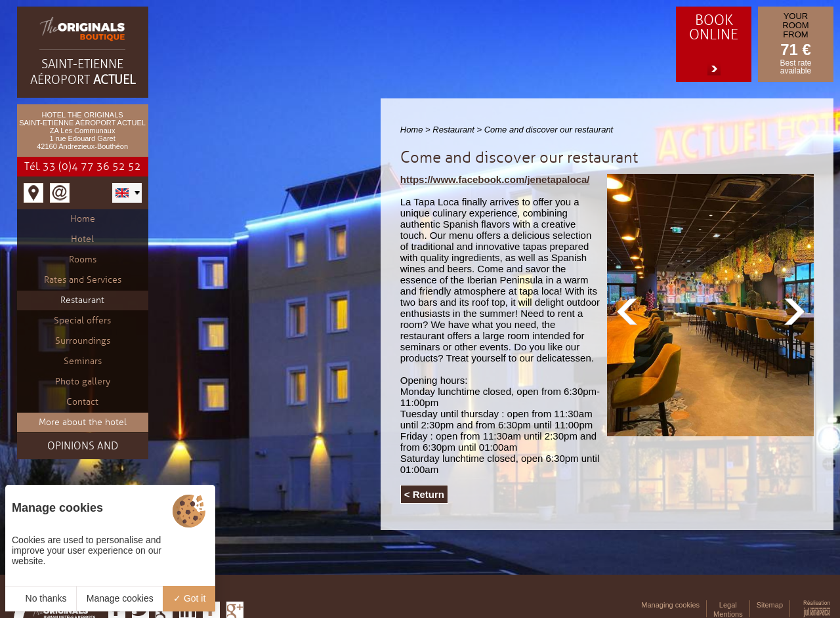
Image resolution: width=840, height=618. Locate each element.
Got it (189, 598)
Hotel (82, 239)
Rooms (83, 259)
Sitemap (770, 605)
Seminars (83, 361)
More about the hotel (83, 422)
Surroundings (83, 341)
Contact (82, 402)
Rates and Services (83, 280)
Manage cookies (120, 598)
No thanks (41, 598)
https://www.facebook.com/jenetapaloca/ (495, 179)
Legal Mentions (728, 609)
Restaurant (82, 300)
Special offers (82, 320)
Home (83, 219)
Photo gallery (83, 381)
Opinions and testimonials (83, 449)
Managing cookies (670, 605)
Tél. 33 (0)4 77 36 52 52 (83, 167)
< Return (424, 494)
